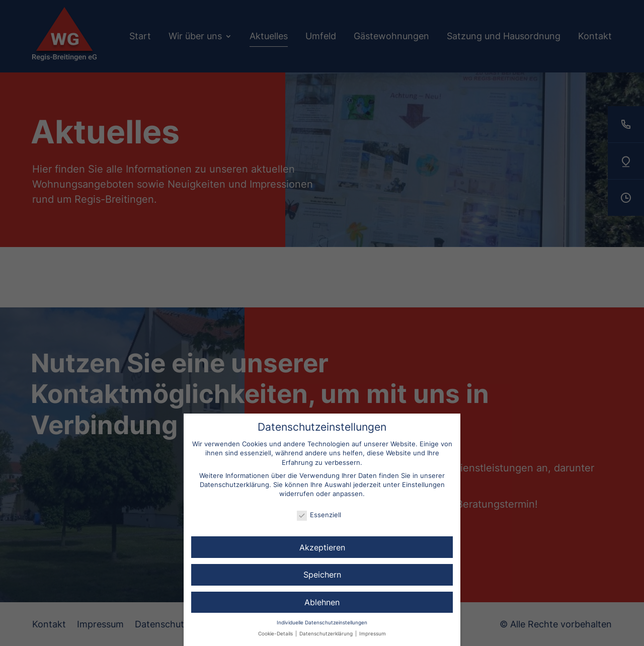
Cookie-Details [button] (276, 634)
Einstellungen (423, 484)
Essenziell (319, 515)
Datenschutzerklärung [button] (327, 634)
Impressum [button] (373, 634)
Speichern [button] (322, 575)
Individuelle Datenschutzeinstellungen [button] (322, 623)
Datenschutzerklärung (234, 484)
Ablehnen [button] (322, 602)
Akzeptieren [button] (322, 547)
